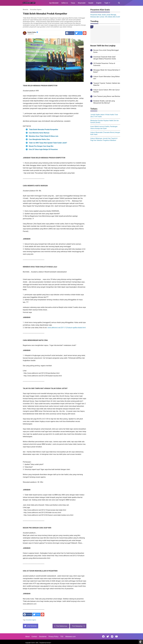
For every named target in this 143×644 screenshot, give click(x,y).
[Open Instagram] (112, 636)
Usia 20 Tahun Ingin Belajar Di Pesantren (43, 149)
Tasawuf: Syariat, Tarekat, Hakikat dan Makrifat (107, 84)
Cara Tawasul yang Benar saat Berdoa (107, 96)
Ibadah (91, 3)
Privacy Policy (53, 637)
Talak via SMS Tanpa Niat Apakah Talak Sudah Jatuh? (48, 143)
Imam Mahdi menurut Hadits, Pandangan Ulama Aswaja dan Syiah (104, 127)
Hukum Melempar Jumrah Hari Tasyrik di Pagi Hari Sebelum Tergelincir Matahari (104, 139)
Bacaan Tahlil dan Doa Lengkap (103, 46)
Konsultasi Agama (31, 620)
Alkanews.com (70, 637)
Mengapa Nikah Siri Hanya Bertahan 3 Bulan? (107, 71)
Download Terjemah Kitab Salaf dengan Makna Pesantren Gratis (105, 58)
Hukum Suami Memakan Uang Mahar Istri (107, 78)
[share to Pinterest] (85, 33)
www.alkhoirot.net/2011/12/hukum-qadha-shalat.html (67, 328)
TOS (62, 637)
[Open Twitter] (108, 636)
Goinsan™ (49, 643)
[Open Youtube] (116, 636)
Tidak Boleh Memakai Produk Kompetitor (43, 130)
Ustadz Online (33, 32)
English (99, 3)
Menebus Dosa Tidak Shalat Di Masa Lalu (43, 136)
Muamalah (82, 3)
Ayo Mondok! (54, 3)
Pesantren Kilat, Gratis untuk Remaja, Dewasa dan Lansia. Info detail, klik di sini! (105, 16)
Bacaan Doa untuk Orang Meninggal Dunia (106, 51)
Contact (34, 637)
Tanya (73, 3)
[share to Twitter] (79, 33)
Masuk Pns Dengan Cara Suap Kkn (41, 146)
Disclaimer (43, 637)
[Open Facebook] (103, 636)
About (27, 637)
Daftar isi (65, 3)
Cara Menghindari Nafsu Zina (39, 139)
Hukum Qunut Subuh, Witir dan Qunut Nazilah (106, 91)
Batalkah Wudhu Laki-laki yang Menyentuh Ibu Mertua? (104, 102)
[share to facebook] (70, 33)
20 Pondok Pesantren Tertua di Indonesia (104, 64)
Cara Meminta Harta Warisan (39, 133)
